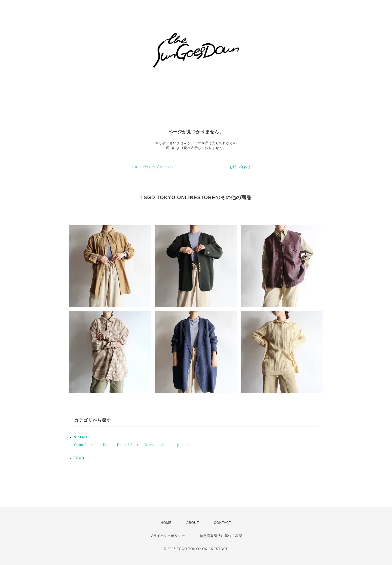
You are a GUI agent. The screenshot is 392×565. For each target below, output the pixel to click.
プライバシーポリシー (167, 536)
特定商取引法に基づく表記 (221, 536)
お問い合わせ (240, 167)
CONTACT (222, 523)
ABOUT (193, 523)
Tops (106, 445)
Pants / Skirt (128, 445)
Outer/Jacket (85, 445)
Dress (150, 445)
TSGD (79, 458)
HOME (166, 523)
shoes (191, 445)
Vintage (81, 437)
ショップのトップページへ (152, 167)
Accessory (170, 445)
